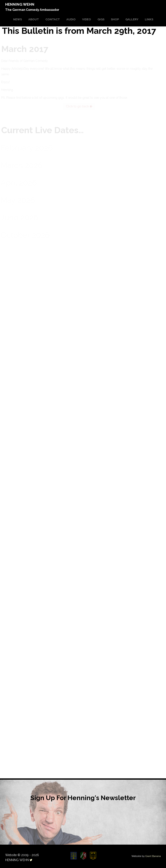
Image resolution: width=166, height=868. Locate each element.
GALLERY (132, 19)
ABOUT (34, 19)
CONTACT (53, 19)
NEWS (18, 19)
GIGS (101, 19)
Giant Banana (153, 856)
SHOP (115, 19)
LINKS (149, 19)
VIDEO (87, 19)
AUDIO (71, 19)
